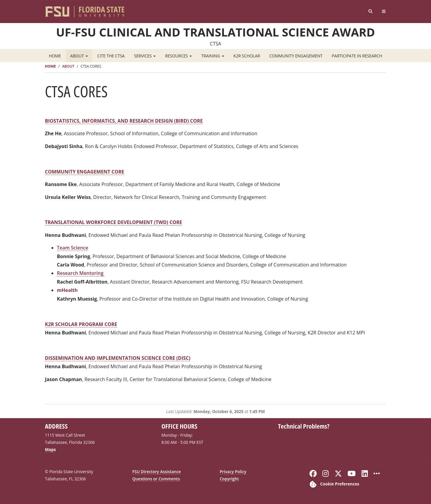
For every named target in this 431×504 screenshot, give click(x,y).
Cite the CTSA (111, 56)
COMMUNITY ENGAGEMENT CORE (85, 172)
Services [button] (145, 56)
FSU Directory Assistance (157, 472)
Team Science (73, 248)
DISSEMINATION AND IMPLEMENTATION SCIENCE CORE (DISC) (118, 358)
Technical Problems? (304, 426)
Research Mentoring (81, 273)
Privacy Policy (233, 472)
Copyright (229, 479)
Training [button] (213, 56)
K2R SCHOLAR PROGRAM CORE (81, 324)
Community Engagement (296, 56)
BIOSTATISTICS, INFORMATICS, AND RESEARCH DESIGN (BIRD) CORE (124, 121)
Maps (50, 449)
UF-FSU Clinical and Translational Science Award (215, 32)
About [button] (79, 56)
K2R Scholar (247, 56)
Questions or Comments (156, 479)
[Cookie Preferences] (333, 484)
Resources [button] (179, 56)
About (68, 66)
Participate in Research (357, 56)
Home (55, 56)
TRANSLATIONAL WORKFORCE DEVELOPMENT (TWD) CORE (114, 222)
